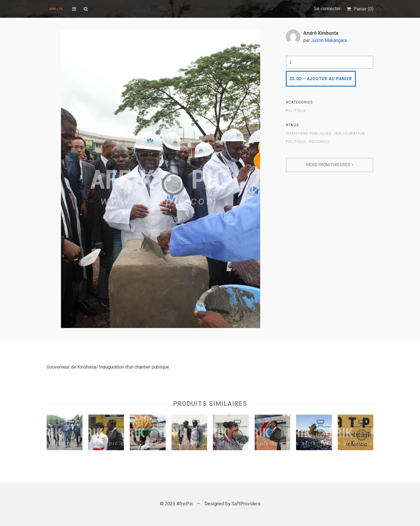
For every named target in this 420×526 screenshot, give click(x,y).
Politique (296, 111)
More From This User (328, 165)
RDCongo (319, 142)
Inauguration (350, 134)
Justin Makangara (329, 40)
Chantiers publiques (309, 134)
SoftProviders (246, 504)
